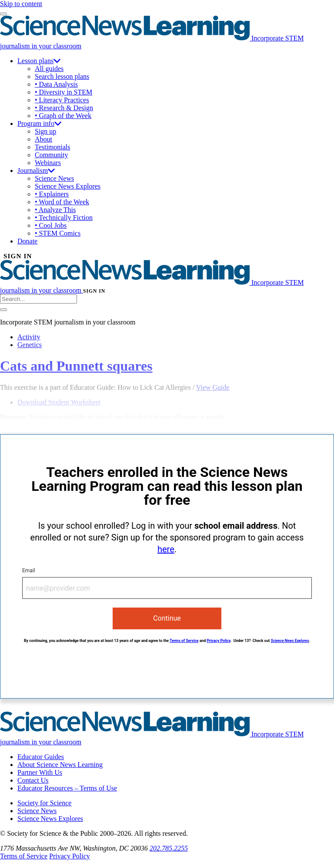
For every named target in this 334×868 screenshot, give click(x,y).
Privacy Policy (219, 641)
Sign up (45, 131)
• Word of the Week (62, 202)
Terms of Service (184, 641)
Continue (167, 618)
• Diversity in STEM (63, 92)
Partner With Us (40, 772)
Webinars (48, 163)
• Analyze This (55, 210)
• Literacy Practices (62, 100)
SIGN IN (18, 256)
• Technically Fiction (64, 218)
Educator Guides (41, 757)
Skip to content (21, 4)
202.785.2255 (169, 848)
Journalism (36, 171)
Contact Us (33, 780)
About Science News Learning (60, 765)
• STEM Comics (58, 233)
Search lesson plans (62, 76)
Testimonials (53, 147)
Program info (39, 123)
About (43, 139)
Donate (27, 241)
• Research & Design (64, 108)
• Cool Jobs (51, 225)
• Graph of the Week (63, 116)
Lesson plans (39, 61)
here (166, 549)
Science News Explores (68, 186)
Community (51, 155)
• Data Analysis (56, 84)
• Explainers (52, 194)
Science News (54, 178)
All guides (49, 69)
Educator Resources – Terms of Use (67, 788)
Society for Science (44, 803)
